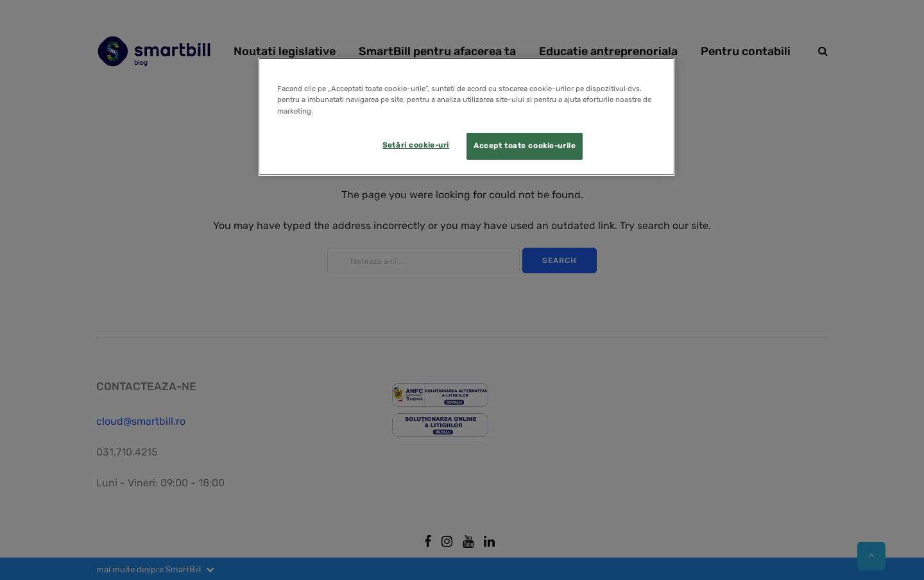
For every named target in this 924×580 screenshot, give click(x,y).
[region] (466, 116)
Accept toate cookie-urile (525, 146)
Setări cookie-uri (416, 145)
